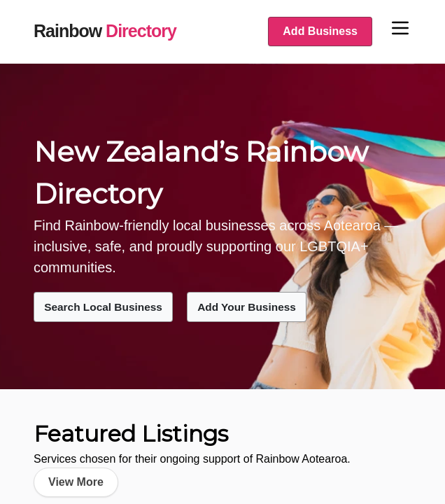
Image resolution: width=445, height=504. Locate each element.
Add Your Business (265, 306)
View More (76, 481)
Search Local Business (110, 306)
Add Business (320, 31)
